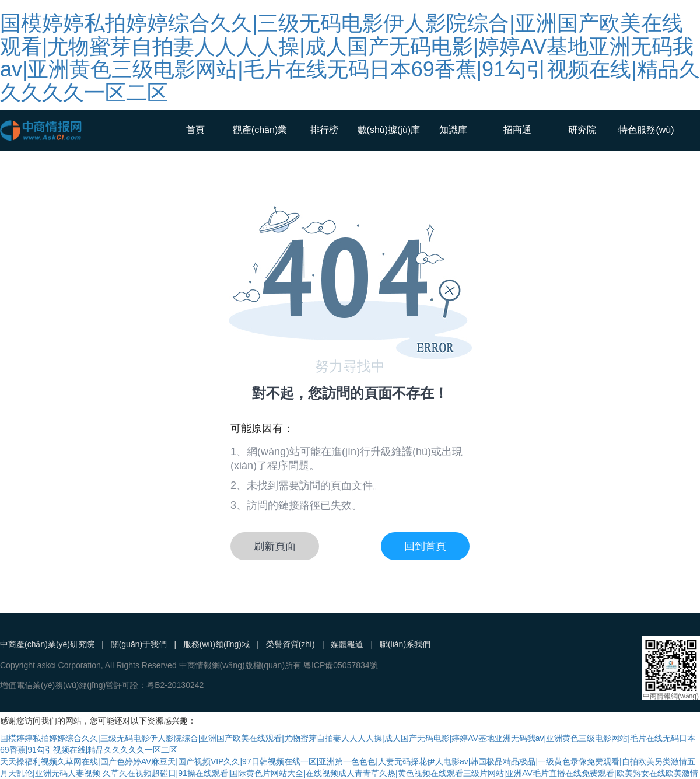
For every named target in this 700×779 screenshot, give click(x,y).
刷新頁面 (275, 546)
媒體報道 (347, 644)
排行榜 (324, 130)
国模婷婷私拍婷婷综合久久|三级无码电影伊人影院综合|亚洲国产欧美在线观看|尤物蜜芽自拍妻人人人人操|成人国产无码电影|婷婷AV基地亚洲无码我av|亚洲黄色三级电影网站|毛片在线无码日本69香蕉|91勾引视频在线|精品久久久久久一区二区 (350, 58)
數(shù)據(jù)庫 (389, 130)
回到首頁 (425, 546)
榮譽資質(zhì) (290, 644)
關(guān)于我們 (139, 644)
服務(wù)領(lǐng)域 (216, 644)
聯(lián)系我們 (405, 644)
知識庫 (453, 130)
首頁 (195, 130)
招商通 (517, 130)
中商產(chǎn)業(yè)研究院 (47, 644)
